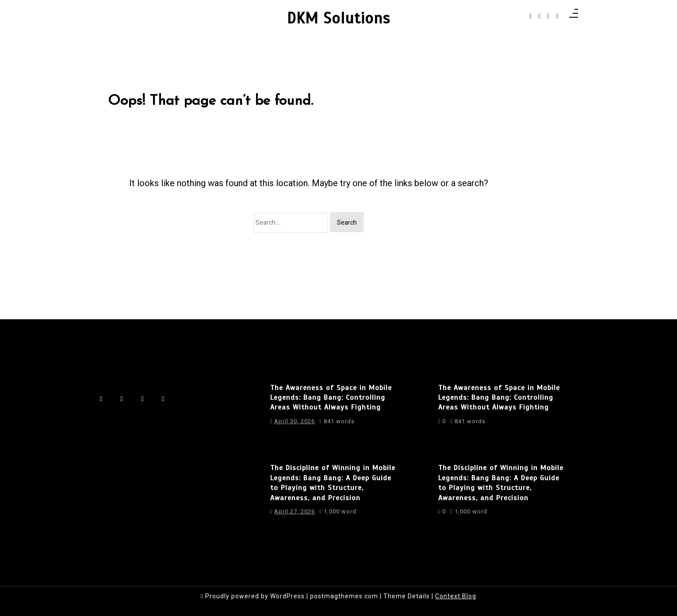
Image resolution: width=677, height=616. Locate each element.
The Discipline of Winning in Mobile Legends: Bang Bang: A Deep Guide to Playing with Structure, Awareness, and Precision (333, 483)
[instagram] (539, 16)
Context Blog (456, 596)
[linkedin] (548, 16)
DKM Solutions (338, 19)
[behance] (557, 16)
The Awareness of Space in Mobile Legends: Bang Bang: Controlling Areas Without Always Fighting (331, 398)
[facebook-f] (530, 16)
